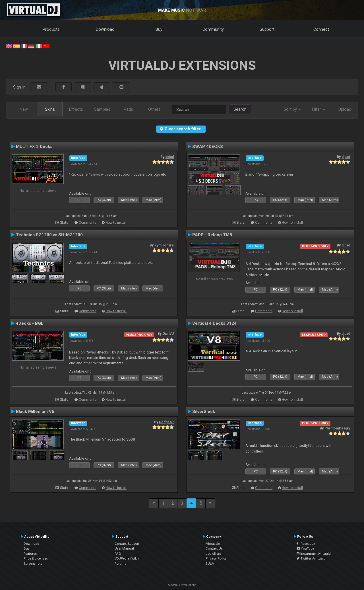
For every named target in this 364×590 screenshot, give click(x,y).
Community (213, 29)
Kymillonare (164, 245)
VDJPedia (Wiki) (127, 558)
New (24, 109)
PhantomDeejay (337, 428)
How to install (116, 223)
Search (240, 109)
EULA (210, 564)
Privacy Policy (216, 558)
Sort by (292, 109)
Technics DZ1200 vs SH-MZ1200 (49, 235)
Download (105, 29)
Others (154, 109)
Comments (87, 223)
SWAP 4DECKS (208, 147)
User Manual (124, 548)
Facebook (306, 544)
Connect (321, 29)
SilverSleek (204, 412)
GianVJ (168, 334)
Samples (102, 109)
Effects (76, 109)
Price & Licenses (36, 558)
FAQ (118, 554)
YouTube (305, 548)
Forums (120, 564)
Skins (50, 109)
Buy (159, 29)
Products (51, 29)
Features (30, 554)
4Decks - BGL (30, 323)
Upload (345, 109)
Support (267, 29)
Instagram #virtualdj (314, 554)
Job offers (213, 554)
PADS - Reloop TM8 (212, 235)
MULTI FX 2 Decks (34, 147)
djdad (169, 157)
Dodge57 (166, 422)
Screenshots (33, 564)
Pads (128, 109)
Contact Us (214, 548)
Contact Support (127, 544)
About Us (213, 544)
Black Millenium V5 (35, 412)
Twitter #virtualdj (312, 558)
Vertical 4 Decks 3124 (214, 323)
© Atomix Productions (182, 585)
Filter (318, 109)
